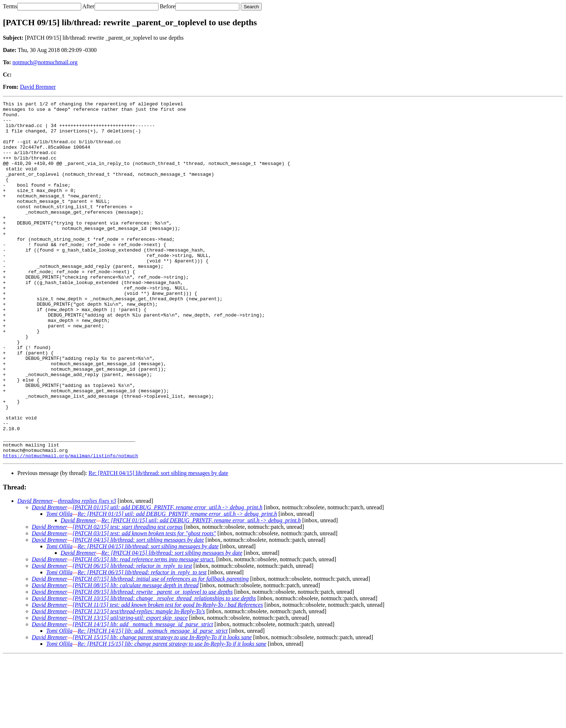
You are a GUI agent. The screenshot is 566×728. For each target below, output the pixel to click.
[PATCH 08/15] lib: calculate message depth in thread (136, 657)
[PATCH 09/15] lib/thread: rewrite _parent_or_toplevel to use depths (153, 663)
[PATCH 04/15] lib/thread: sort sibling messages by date (138, 611)
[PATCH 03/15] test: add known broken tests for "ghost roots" (144, 605)
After (88, 6)
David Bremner (38, 87)
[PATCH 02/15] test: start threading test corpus (128, 598)
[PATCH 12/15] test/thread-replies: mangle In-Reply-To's (139, 683)
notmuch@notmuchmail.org (45, 62)
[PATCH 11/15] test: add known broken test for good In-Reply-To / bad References (168, 676)
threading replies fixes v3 (87, 572)
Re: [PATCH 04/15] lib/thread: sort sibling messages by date (158, 544)
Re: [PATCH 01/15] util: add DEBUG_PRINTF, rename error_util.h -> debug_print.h (177, 585)
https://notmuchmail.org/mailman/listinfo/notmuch (70, 527)
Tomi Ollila (59, 585)
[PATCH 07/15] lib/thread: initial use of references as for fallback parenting (161, 650)
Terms (10, 6)
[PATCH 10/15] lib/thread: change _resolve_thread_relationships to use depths (164, 670)
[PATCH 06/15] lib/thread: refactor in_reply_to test (132, 637)
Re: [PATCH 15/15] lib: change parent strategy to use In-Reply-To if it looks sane (172, 715)
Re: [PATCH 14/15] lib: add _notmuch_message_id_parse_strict (153, 702)
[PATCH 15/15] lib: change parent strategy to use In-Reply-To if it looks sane (162, 709)
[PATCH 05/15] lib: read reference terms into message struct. (144, 631)
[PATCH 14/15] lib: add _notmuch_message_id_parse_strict (143, 696)
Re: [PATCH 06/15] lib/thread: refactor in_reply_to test (142, 644)
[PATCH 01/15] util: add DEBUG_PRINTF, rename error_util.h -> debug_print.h (167, 579)
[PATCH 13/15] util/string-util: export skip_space (130, 689)
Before (168, 6)
